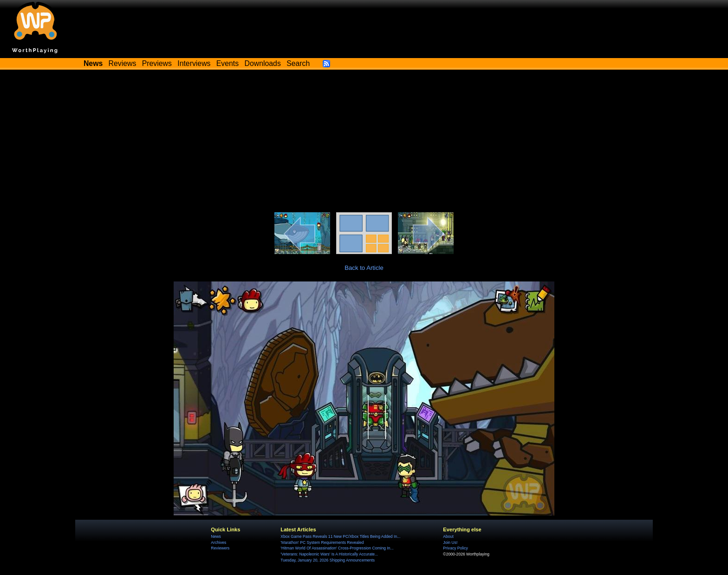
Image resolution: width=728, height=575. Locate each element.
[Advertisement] (364, 143)
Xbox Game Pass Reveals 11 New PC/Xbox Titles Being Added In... (340, 536)
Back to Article (364, 268)
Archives (218, 542)
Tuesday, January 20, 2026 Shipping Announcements (328, 560)
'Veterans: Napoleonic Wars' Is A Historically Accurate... (329, 554)
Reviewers (220, 548)
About (448, 536)
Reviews (123, 63)
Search (298, 63)
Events (227, 63)
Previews (157, 63)
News (216, 536)
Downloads (263, 63)
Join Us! (450, 542)
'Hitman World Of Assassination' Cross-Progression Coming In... (337, 548)
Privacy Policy (455, 548)
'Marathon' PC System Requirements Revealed (322, 542)
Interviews (194, 63)
